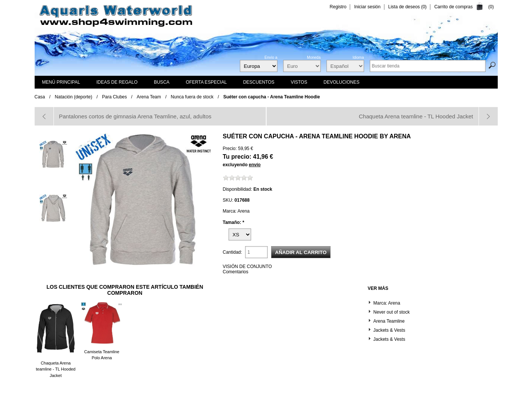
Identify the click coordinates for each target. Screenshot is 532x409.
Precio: (230, 149)
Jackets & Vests (389, 330)
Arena (400, 136)
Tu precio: (237, 157)
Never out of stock (392, 312)
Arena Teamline (389, 321)
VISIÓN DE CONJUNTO (247, 267)
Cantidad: (232, 252)
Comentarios (236, 272)
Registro (338, 7)
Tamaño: (233, 222)
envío (255, 165)
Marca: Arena (387, 303)
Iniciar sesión (367, 7)
